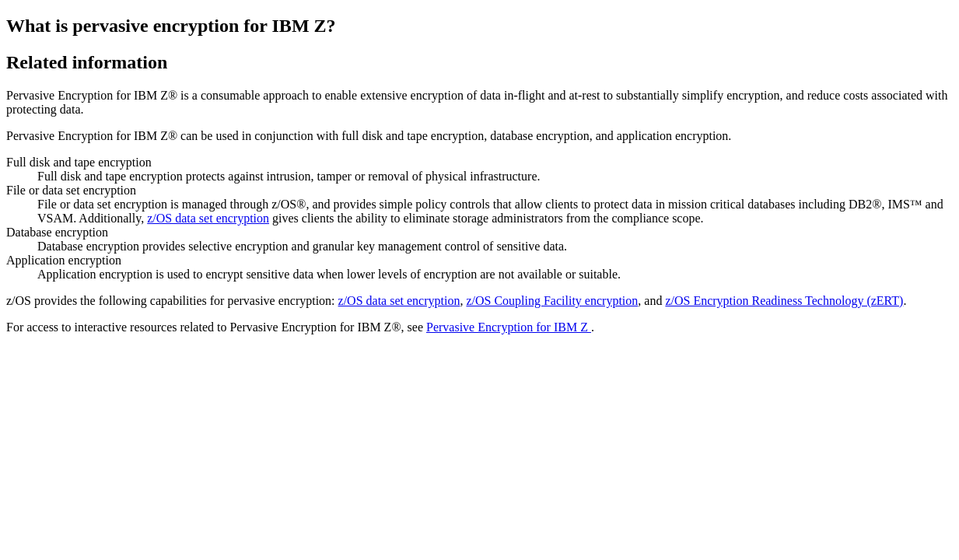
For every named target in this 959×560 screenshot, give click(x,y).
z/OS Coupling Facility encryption (552, 301)
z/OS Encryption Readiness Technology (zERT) (784, 301)
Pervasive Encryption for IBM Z (509, 327)
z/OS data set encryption (208, 218)
